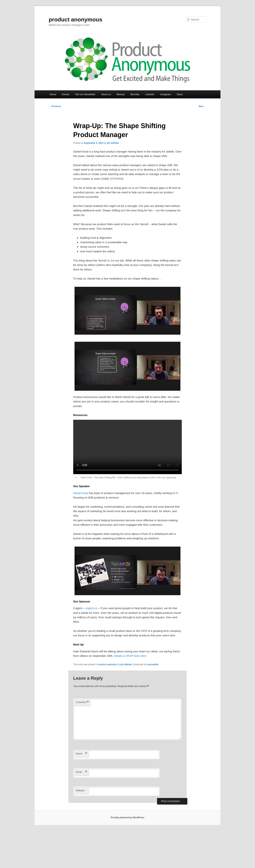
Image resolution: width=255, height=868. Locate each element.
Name (81, 754)
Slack (180, 94)
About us (106, 94)
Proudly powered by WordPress (127, 818)
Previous (55, 106)
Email (81, 772)
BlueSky (135, 94)
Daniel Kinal (81, 493)
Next (202, 106)
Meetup (121, 94)
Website (80, 790)
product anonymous (75, 19)
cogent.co (91, 608)
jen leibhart (113, 143)
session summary (107, 664)
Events (66, 94)
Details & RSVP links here (130, 656)
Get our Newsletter (85, 94)
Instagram (165, 94)
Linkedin (150, 94)
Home (53, 94)
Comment (82, 702)
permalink (153, 664)
